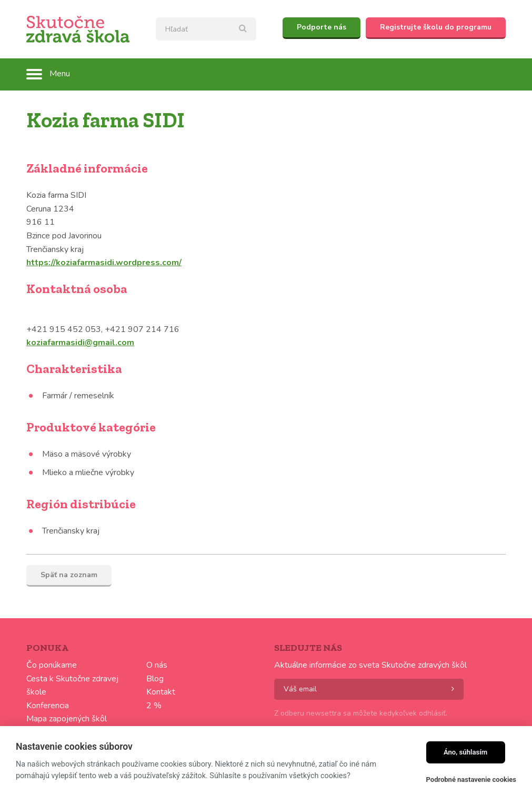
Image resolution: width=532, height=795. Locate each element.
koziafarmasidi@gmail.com (80, 343)
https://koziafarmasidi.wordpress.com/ (104, 263)
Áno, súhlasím (465, 752)
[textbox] (206, 29)
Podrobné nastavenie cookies (471, 779)
